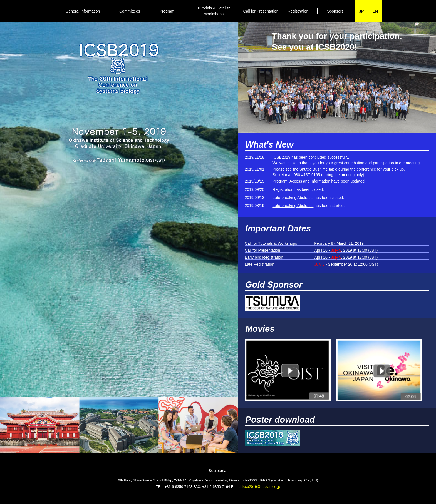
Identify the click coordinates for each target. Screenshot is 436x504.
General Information (83, 11)
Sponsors (335, 11)
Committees (130, 11)
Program (167, 11)
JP (361, 11)
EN (375, 11)
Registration (298, 11)
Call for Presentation (261, 11)
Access (296, 181)
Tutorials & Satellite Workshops (214, 11)
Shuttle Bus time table (318, 169)
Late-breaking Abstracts (293, 198)
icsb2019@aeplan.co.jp (261, 487)
